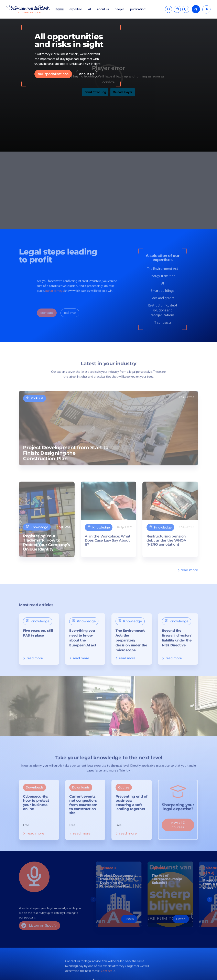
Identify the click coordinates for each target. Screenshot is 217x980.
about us (103, 9)
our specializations (53, 74)
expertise (76, 9)
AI (89, 9)
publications (139, 9)
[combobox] (206, 9)
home (60, 9)
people (119, 9)
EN (207, 9)
